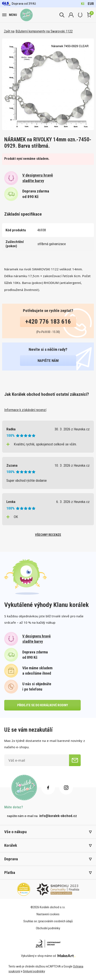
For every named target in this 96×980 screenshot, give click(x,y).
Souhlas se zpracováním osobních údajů (48, 921)
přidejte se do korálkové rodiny (43, 705)
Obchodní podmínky (48, 928)
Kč (83, 4)
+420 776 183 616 (48, 322)
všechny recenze (48, 535)
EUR (91, 4)
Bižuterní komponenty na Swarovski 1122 (44, 31)
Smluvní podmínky (34, 971)
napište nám (48, 361)
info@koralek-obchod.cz (58, 816)
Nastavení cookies (48, 914)
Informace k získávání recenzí (25, 410)
